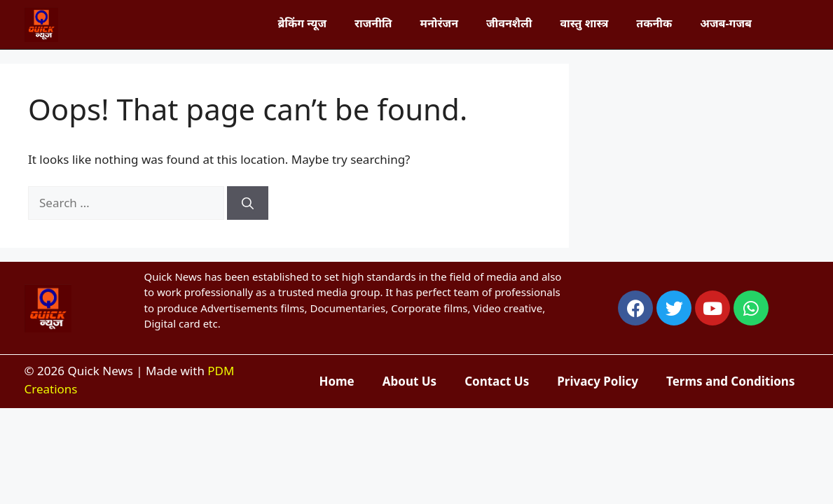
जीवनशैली (509, 23)
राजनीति (373, 23)
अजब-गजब (726, 23)
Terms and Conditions (730, 381)
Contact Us (497, 381)
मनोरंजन (439, 23)
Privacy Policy (598, 381)
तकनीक (654, 23)
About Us (409, 381)
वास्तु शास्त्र (584, 23)
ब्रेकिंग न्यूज (302, 23)
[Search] (248, 203)
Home (336, 381)
